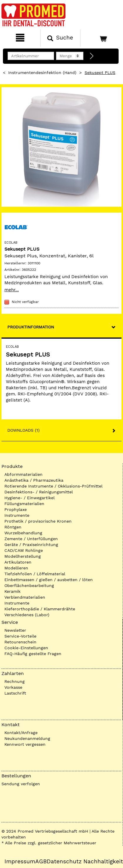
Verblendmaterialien (25, 597)
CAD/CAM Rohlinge (24, 550)
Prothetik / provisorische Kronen (38, 521)
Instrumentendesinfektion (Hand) (42, 73)
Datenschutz (64, 862)
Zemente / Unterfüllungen (31, 539)
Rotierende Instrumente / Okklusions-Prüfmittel (53, 486)
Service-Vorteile (20, 636)
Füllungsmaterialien (24, 504)
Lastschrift (15, 693)
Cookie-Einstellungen (26, 648)
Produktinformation (31, 327)
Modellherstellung (23, 556)
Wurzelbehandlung (23, 533)
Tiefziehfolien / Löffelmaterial (35, 574)
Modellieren (16, 568)
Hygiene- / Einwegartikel (30, 498)
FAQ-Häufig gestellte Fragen (33, 654)
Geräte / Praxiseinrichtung (31, 545)
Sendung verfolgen (21, 784)
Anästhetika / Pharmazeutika (34, 480)
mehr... (12, 290)
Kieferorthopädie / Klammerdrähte (40, 609)
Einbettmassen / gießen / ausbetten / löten (49, 580)
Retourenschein (20, 642)
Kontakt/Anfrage (21, 733)
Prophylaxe (16, 509)
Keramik (12, 591)
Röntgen (13, 527)
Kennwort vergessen (25, 744)
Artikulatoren (18, 562)
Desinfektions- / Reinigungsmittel (39, 492)
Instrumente (17, 515)
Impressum (20, 862)
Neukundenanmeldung (27, 738)
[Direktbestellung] (92, 56)
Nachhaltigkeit (103, 862)
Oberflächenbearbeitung (29, 585)
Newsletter (15, 630)
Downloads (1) (23, 430)
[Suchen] (60, 38)
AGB (41, 862)
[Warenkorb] (101, 38)
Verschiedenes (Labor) (27, 615)
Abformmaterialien (23, 474)
